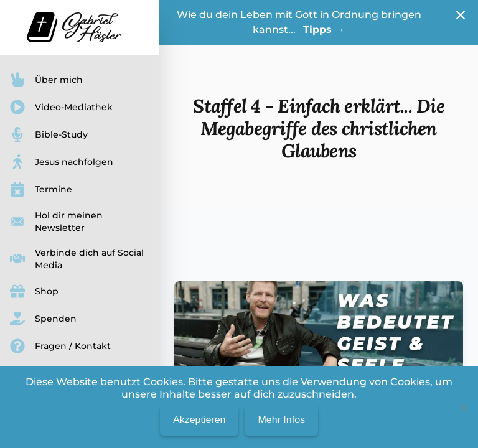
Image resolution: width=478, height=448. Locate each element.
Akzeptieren (199, 420)
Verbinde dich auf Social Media (77, 259)
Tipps (324, 30)
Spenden (43, 319)
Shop (34, 291)
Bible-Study (49, 134)
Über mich (46, 80)
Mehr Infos (281, 420)
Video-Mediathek (61, 107)
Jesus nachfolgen (62, 162)
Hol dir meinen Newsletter (56, 222)
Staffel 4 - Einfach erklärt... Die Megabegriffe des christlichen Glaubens (319, 128)
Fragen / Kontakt (60, 346)
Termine (41, 189)
